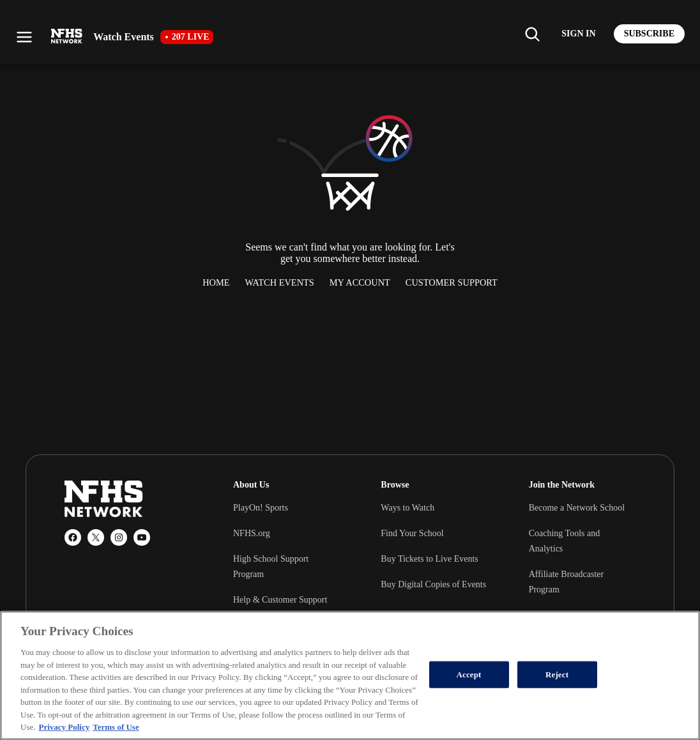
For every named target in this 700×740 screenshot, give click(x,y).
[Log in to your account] (578, 34)
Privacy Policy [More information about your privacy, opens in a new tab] (64, 727)
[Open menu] (24, 37)
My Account (360, 282)
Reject (557, 674)
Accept (469, 674)
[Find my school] (532, 34)
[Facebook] (73, 537)
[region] (350, 675)
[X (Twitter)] (96, 537)
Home (216, 282)
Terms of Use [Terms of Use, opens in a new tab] (116, 727)
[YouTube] (142, 537)
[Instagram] (119, 537)
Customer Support (452, 282)
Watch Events (280, 282)
